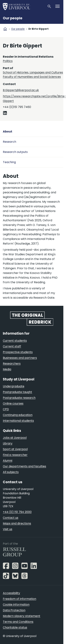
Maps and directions (17, 523)
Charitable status (15, 627)
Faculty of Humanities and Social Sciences (32, 77)
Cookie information (16, 605)
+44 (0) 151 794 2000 (17, 512)
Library (8, 443)
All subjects (11, 472)
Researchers (12, 364)
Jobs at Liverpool (15, 438)
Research (9, 142)
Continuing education (18, 415)
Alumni (8, 461)
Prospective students (18, 352)
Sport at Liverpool (15, 449)
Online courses (13, 403)
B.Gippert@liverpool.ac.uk (21, 90)
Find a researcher (15, 455)
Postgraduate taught (17, 392)
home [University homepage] (5, 29)
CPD (6, 409)
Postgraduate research (19, 398)
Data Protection (14, 610)
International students (18, 421)
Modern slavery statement (22, 616)
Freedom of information (20, 599)
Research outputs (15, 152)
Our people (13, 18)
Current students (15, 341)
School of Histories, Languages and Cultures (33, 72)
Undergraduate (14, 386)
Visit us (8, 529)
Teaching (9, 162)
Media (7, 369)
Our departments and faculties (24, 466)
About (8, 132)
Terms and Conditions (18, 622)
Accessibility (11, 593)
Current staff (12, 346)
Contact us (11, 518)
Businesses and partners (20, 358)
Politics (8, 61)
